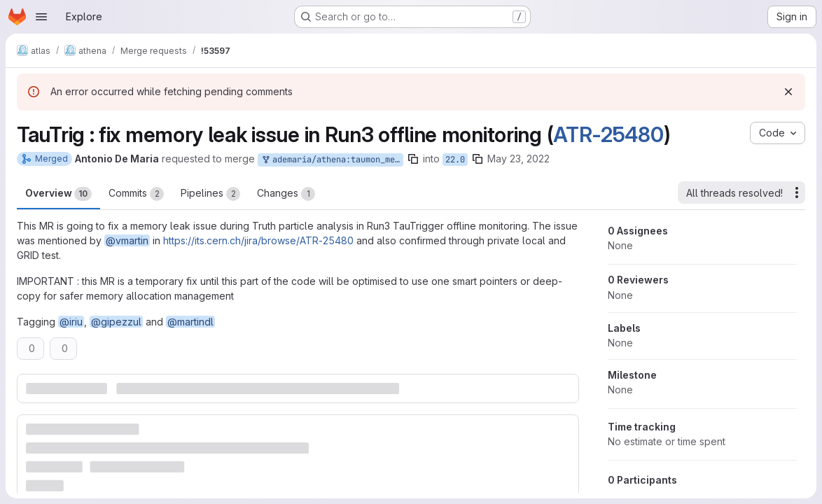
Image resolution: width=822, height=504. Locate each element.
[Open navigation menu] (41, 17)
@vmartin (127, 240)
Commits (136, 194)
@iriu (71, 322)
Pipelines (210, 194)
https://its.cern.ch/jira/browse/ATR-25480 (258, 240)
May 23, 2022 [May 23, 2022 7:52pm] (518, 159)
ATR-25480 (608, 134)
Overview (58, 194)
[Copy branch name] (413, 159)
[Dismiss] (788, 92)
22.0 (455, 160)
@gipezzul (116, 322)
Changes (286, 194)
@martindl (190, 322)
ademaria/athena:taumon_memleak (332, 160)
